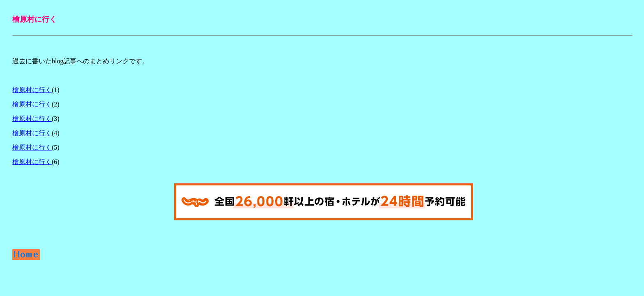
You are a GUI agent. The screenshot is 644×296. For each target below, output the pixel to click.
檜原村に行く (32, 90)
